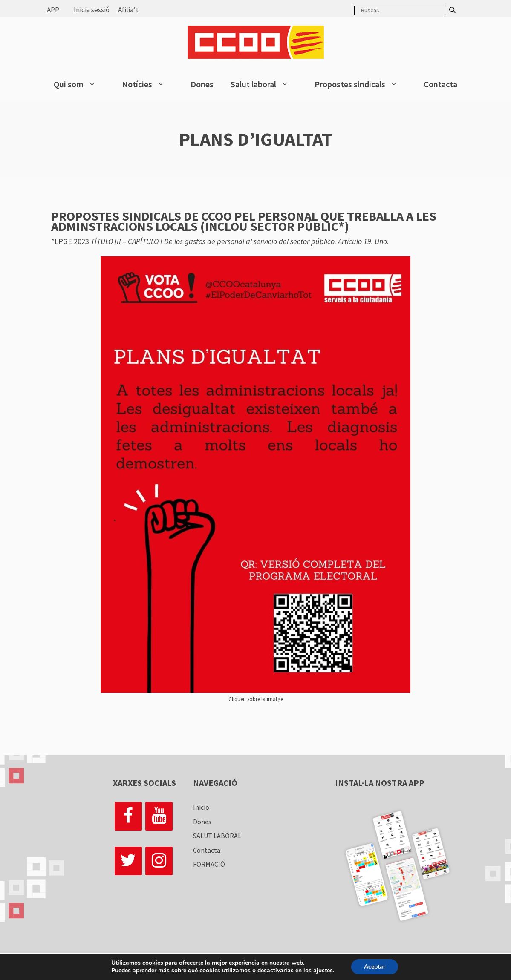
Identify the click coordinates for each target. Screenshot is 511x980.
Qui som (79, 84)
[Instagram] (159, 861)
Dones (202, 84)
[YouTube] (159, 816)
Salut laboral (264, 84)
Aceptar (375, 967)
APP (53, 10)
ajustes (323, 971)
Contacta (440, 84)
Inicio (201, 807)
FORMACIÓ (209, 864)
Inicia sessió (92, 10)
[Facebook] (128, 816)
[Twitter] (128, 861)
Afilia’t (128, 10)
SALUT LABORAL (217, 836)
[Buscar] (452, 10)
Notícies (148, 84)
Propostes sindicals (361, 84)
